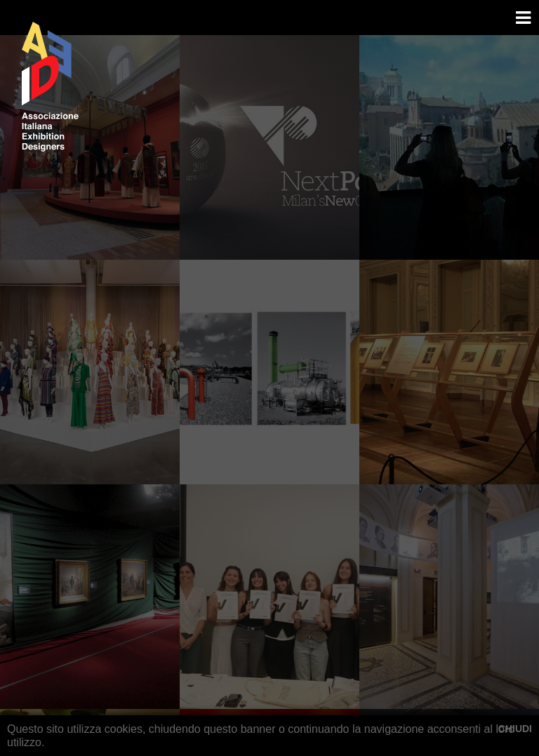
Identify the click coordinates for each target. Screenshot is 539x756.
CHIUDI (515, 729)
